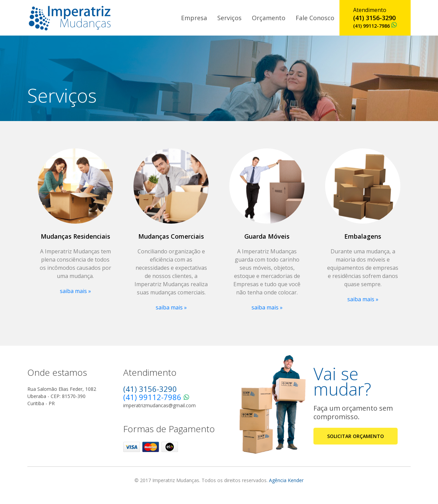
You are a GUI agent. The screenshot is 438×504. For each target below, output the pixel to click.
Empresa (194, 18)
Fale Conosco (315, 18)
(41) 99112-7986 (152, 397)
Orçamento (269, 18)
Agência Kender (286, 480)
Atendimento (375, 18)
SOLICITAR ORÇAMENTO (356, 436)
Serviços (229, 18)
